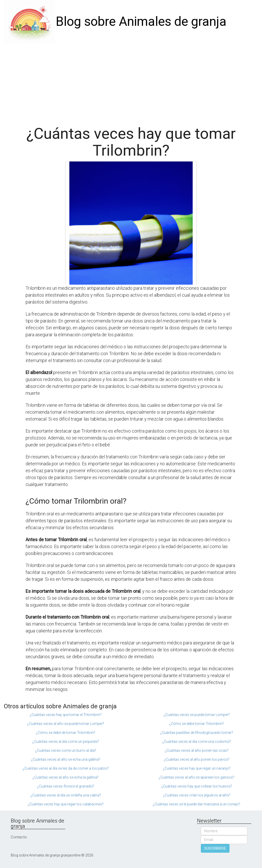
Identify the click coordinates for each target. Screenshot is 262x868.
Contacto (19, 837)
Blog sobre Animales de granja (141, 21)
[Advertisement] (131, 82)
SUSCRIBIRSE (215, 848)
